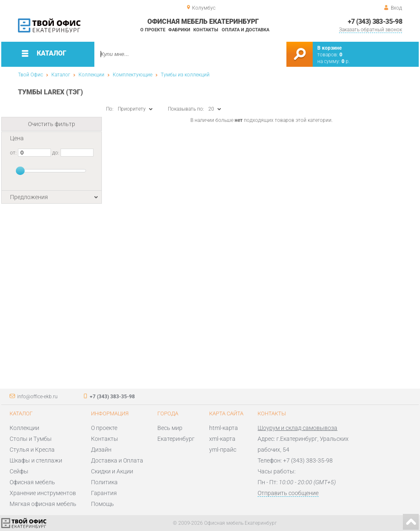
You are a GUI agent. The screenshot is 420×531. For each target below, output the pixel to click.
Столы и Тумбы (31, 439)
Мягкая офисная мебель (43, 504)
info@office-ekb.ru (37, 397)
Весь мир (170, 428)
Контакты (206, 30)
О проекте (153, 30)
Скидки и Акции (112, 471)
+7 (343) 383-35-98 (375, 21)
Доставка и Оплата (117, 460)
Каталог (61, 75)
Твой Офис (30, 75)
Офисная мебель (32, 482)
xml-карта (222, 439)
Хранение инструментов (43, 493)
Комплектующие (133, 75)
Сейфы (19, 471)
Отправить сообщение (288, 493)
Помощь (102, 504)
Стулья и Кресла (32, 450)
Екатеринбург (176, 439)
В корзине (329, 48)
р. (346, 61)
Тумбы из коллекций (185, 75)
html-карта (224, 428)
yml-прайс (223, 450)
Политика (104, 482)
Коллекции (91, 75)
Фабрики (179, 30)
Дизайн (101, 450)
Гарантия (104, 493)
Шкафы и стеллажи (36, 460)
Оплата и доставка (245, 30)
